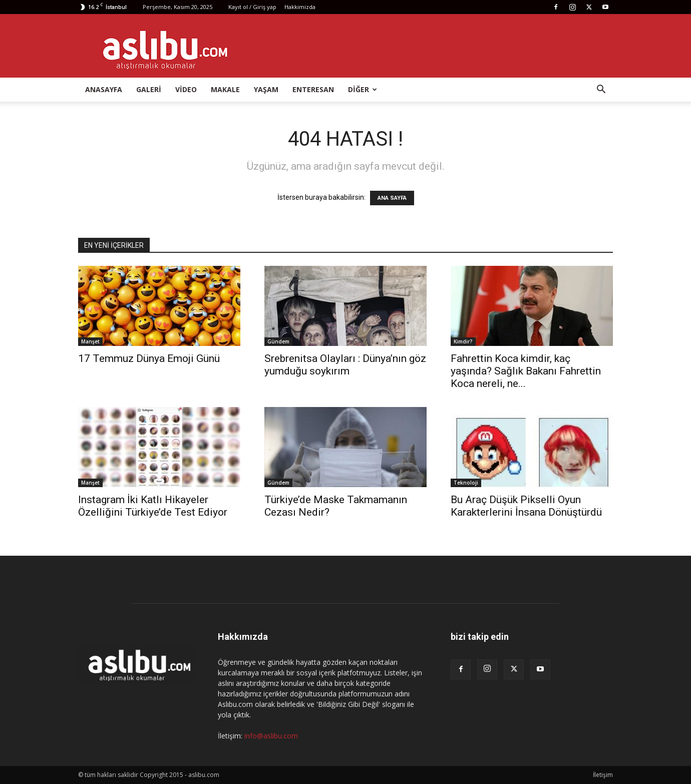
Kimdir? (463, 341)
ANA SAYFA (392, 198)
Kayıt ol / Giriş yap (252, 7)
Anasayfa (104, 89)
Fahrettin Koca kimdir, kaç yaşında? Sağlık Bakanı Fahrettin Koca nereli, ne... (526, 371)
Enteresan (313, 89)
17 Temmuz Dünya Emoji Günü (149, 358)
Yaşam (266, 89)
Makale (225, 89)
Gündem (278, 341)
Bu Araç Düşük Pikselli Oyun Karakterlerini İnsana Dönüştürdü (526, 506)
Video (186, 89)
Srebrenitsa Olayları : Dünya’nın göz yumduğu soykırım (345, 365)
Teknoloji (466, 483)
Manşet (90, 341)
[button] (601, 90)
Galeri (149, 89)
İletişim (603, 775)
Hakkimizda (300, 7)
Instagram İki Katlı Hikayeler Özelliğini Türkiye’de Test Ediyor (153, 506)
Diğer (363, 89)
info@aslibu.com (271, 736)
